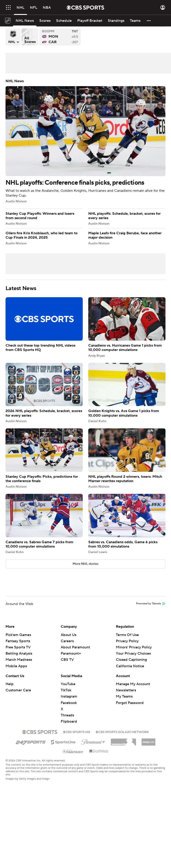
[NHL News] (25, 21)
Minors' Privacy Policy (134, 647)
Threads (67, 715)
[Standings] (116, 21)
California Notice (130, 666)
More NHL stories (85, 564)
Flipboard (69, 721)
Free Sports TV (18, 647)
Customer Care (18, 690)
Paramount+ (71, 653)
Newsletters (126, 690)
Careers (67, 641)
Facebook (69, 703)
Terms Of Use (127, 635)
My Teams (124, 696)
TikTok (66, 690)
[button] (149, 21)
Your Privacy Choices (133, 653)
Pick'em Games (18, 635)
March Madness (19, 660)
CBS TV (67, 660)
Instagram (69, 696)
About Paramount (75, 647)
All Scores (30, 37)
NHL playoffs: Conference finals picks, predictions (85, 141)
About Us (68, 635)
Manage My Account (133, 684)
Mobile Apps (16, 666)
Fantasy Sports (18, 641)
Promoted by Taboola (151, 604)
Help (10, 684)
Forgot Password (130, 703)
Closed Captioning (131, 660)
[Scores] (45, 21)
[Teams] (135, 21)
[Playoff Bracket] (90, 21)
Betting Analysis (19, 653)
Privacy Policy (127, 641)
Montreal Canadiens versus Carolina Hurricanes (60, 37)
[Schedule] (64, 21)
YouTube (68, 684)
